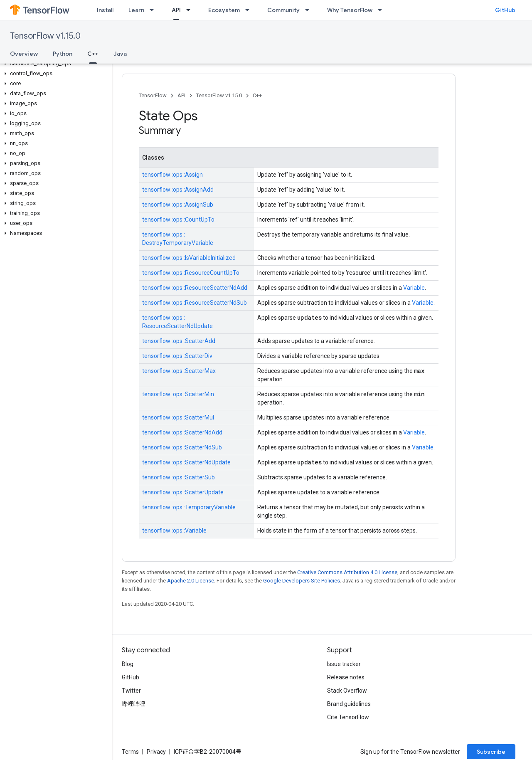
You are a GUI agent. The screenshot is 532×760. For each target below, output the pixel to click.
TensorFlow (153, 95)
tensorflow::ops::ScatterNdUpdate (186, 462)
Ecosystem (224, 10)
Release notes (346, 677)
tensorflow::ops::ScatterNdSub (182, 447)
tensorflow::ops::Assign (172, 175)
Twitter (131, 691)
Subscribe (491, 752)
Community (283, 10)
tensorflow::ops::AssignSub (178, 205)
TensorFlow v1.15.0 (45, 36)
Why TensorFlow (350, 10)
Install (105, 10)
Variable (414, 288)
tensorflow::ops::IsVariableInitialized (189, 258)
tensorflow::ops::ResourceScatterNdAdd (195, 288)
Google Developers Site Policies (302, 581)
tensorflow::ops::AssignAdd (178, 190)
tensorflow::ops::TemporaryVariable (189, 507)
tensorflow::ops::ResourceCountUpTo (191, 273)
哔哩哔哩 (133, 704)
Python (63, 54)
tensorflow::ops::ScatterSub (179, 477)
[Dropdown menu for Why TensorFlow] (382, 10)
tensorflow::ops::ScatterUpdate (183, 492)
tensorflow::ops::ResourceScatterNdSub (195, 303)
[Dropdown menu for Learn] (154, 10)
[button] (54, 64)
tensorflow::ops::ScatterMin (178, 394)
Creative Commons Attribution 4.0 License (347, 572)
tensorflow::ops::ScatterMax (179, 371)
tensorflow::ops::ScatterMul (178, 417)
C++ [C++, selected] (93, 54)
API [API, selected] (176, 10)
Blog (128, 664)
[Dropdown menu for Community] (310, 10)
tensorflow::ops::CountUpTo (178, 220)
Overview (24, 54)
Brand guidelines (349, 704)
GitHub (505, 10)
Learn (136, 10)
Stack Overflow (347, 691)
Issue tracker (344, 664)
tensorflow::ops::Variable (174, 531)
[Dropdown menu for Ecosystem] (250, 10)
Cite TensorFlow (348, 717)
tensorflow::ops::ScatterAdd (179, 341)
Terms (130, 752)
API (181, 95)
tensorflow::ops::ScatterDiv (177, 356)
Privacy (156, 752)
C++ (257, 95)
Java (120, 54)
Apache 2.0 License (191, 581)
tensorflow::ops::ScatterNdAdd (182, 432)
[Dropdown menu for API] (191, 10)
